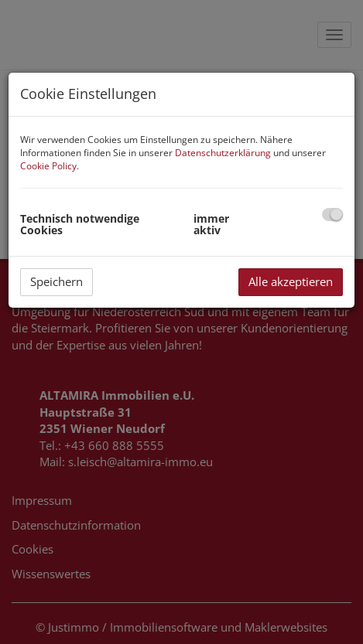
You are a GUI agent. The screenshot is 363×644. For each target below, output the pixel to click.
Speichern (57, 281)
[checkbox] (332, 215)
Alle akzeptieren (291, 281)
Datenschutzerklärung (223, 153)
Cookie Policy (48, 166)
